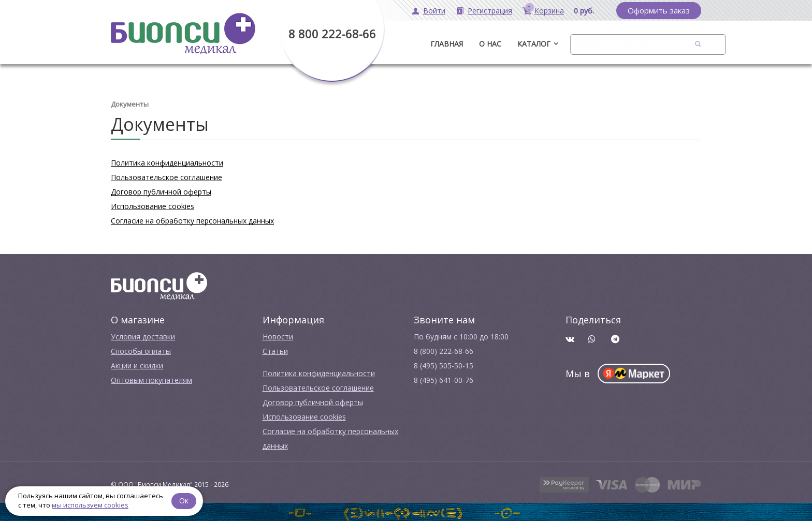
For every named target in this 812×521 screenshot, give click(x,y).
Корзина (549, 11)
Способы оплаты (141, 350)
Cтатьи (275, 350)
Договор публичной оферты (161, 191)
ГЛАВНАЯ (447, 44)
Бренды (589, 44)
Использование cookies (153, 205)
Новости (278, 336)
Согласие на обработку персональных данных (192, 220)
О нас (490, 44)
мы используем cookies (90, 505)
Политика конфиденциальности (167, 162)
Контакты (640, 44)
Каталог (534, 44)
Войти (434, 11)
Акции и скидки (137, 364)
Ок (185, 500)
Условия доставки (143, 336)
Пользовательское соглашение (166, 176)
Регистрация (490, 11)
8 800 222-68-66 (332, 34)
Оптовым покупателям (151, 379)
